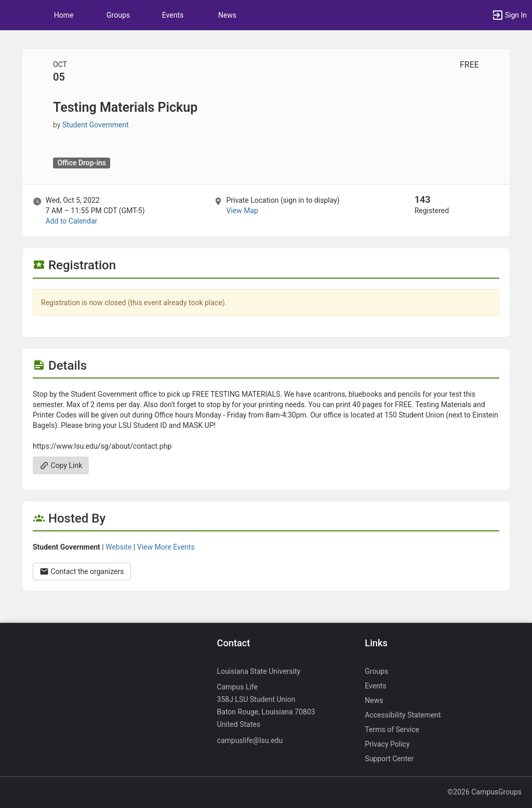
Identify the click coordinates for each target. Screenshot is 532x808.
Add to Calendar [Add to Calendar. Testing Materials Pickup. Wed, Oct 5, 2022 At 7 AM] (71, 221)
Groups (118, 15)
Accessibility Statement (403, 715)
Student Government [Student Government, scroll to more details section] (96, 125)
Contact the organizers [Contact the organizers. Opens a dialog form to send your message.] (82, 571)
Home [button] (64, 15)
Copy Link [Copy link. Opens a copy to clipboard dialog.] (61, 465)
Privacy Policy (387, 744)
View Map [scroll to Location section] (242, 211)
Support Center (389, 759)
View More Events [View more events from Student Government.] (166, 547)
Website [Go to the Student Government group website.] (118, 547)
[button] (13, 15)
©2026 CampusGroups (484, 792)
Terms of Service (392, 729)
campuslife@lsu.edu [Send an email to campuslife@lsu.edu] (250, 740)
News (227, 15)
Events (173, 15)
